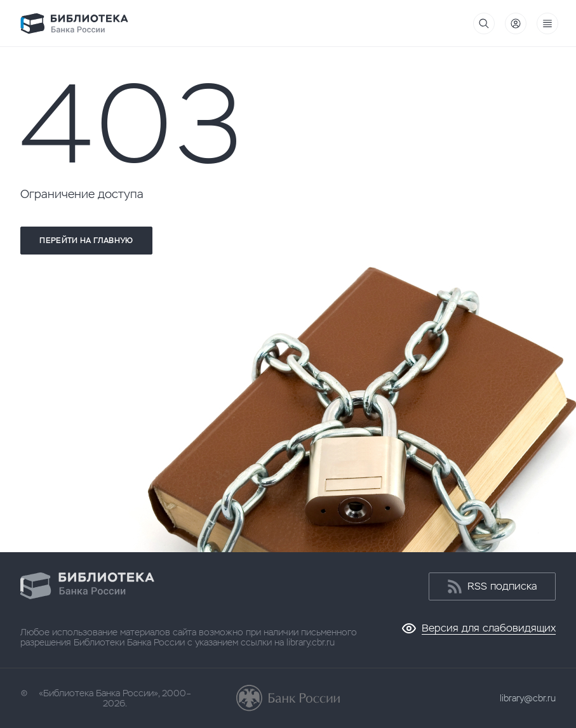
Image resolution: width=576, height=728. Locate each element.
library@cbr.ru (528, 698)
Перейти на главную (86, 241)
